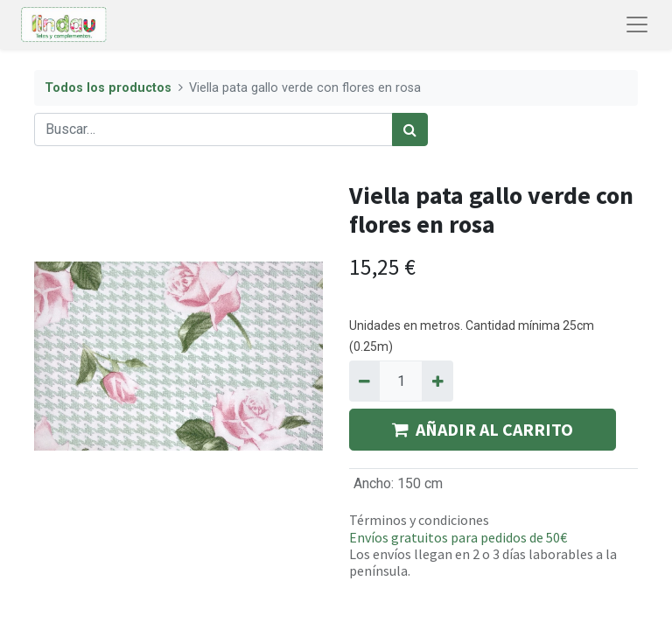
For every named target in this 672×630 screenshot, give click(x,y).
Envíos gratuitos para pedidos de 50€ (458, 537)
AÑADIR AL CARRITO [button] (483, 429)
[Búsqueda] (410, 129)
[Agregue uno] (437, 381)
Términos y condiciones (419, 520)
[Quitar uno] (364, 381)
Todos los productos (108, 88)
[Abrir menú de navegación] (637, 24)
